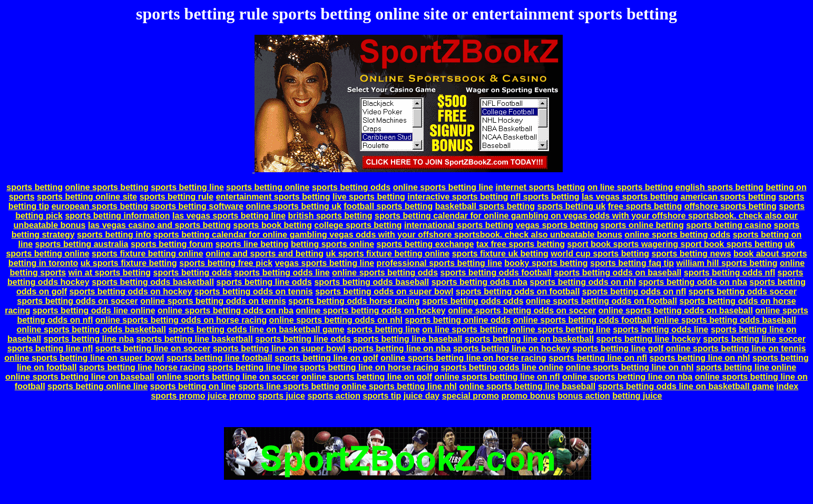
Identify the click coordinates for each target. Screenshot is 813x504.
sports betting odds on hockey (130, 291)
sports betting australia (82, 244)
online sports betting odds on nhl (336, 320)
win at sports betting (110, 273)
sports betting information (117, 216)
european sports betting (100, 206)
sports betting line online (746, 367)
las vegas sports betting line (229, 216)
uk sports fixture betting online (388, 254)
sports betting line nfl (50, 348)
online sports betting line (443, 187)
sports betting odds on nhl (583, 282)
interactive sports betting (458, 197)
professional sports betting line (439, 263)
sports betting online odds (458, 320)
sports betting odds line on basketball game (256, 329)
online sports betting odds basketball (91, 329)
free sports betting (645, 206)
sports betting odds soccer (743, 291)
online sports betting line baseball (527, 386)
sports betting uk (572, 206)
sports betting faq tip (632, 263)
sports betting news (691, 254)
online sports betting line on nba (627, 377)
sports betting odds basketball (153, 282)
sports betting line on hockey (512, 348)
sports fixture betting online (148, 254)
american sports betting (728, 197)
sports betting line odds (264, 282)
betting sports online (332, 244)
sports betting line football (219, 358)
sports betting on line (193, 386)
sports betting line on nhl (699, 358)
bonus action (584, 396)
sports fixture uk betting (500, 254)
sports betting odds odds (473, 301)
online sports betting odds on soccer (522, 310)
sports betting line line (253, 367)
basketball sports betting (485, 206)
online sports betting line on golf (367, 377)
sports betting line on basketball (529, 339)
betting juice (637, 396)
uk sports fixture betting (129, 263)
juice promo (232, 396)
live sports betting (369, 197)
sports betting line (187, 187)
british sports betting (330, 216)
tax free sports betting (521, 244)
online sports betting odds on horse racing (181, 320)
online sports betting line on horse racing (463, 358)
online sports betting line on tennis (736, 348)
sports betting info (114, 235)
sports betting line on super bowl (279, 348)
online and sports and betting (265, 254)
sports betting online (268, 187)
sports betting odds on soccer (77, 301)
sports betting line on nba (399, 348)
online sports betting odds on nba (226, 310)
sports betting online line (97, 386)
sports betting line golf (618, 348)
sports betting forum (172, 244)
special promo (471, 396)
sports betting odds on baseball (618, 273)
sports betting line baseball (408, 339)
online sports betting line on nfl (497, 377)
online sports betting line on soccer (228, 377)
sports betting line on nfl (598, 358)
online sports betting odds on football (601, 301)
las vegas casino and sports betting (159, 225)
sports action (334, 396)
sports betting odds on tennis (254, 291)
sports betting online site (87, 197)
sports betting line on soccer (153, 348)
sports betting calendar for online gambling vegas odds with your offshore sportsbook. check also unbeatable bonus (388, 235)
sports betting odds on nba (693, 282)
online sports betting (106, 187)
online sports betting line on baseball (80, 377)
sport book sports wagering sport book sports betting (675, 244)
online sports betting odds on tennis (213, 301)
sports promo (178, 396)
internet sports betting (540, 187)
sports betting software (197, 206)
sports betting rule (177, 197)
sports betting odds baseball (371, 282)
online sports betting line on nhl (630, 367)
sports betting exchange (425, 244)
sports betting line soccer (754, 339)
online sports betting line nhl (399, 386)
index (787, 386)
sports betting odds (351, 187)
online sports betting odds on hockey (370, 310)
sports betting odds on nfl (634, 291)
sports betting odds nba (479, 282)
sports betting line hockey (649, 339)
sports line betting (252, 244)
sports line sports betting (289, 386)
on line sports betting (630, 187)
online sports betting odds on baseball (676, 310)
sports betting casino (729, 225)
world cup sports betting (600, 254)
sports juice (281, 396)
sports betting (35, 187)
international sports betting (459, 225)
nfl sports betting (545, 197)
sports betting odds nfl (729, 273)
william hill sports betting (727, 263)
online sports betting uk (294, 206)
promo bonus (528, 396)
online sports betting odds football (582, 320)
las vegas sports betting (630, 197)
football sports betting (388, 206)
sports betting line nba (89, 339)
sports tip (382, 396)
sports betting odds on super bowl (384, 291)
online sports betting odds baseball (725, 320)
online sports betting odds (677, 235)
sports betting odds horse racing (354, 301)
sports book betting (273, 225)
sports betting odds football (496, 273)
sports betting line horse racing (142, 367)
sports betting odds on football (518, 291)
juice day (422, 396)
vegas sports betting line (325, 263)
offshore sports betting (731, 206)
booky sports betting (546, 263)
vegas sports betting (557, 225)
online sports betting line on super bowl (84, 358)
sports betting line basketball (195, 339)
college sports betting (358, 225)
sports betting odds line (282, 273)
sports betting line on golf (326, 358)
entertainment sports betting (273, 197)
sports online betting (642, 225)
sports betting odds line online (94, 310)
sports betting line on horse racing (369, 367)
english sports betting (719, 187)
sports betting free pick (226, 263)
